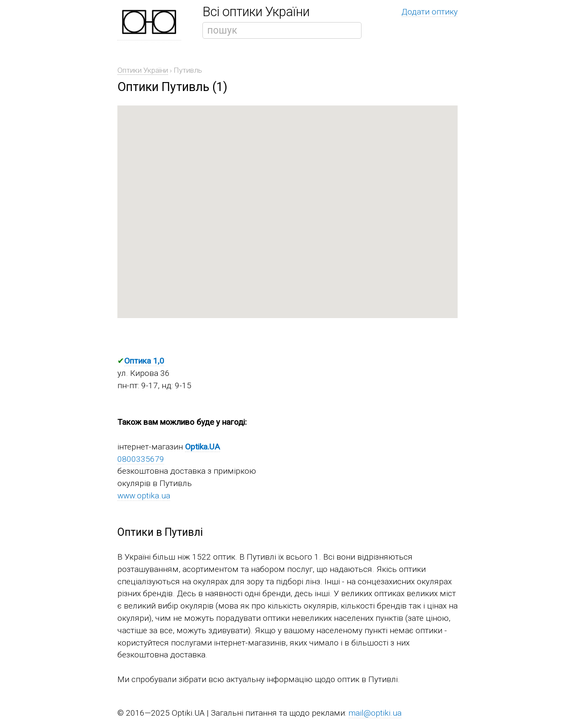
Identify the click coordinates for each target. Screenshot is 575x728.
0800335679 (141, 459)
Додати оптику (430, 12)
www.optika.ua (144, 496)
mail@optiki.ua (375, 713)
